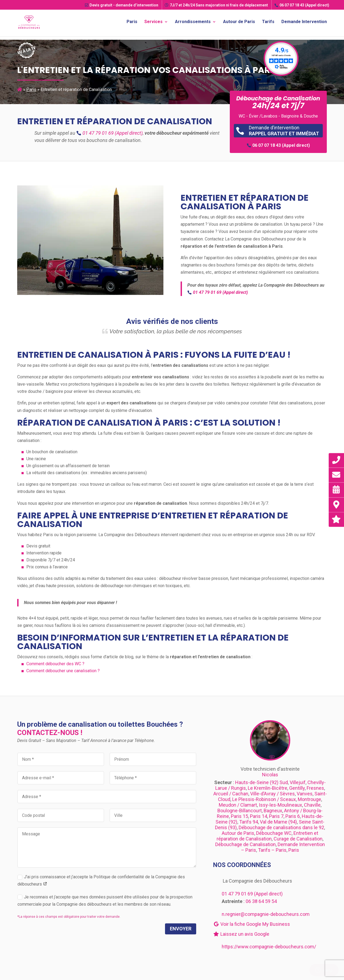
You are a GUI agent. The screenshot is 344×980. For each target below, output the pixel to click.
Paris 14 (259, 816)
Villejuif (298, 782)
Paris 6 (293, 816)
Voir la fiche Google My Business (252, 924)
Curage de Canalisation (298, 839)
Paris (132, 23)
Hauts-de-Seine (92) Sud (261, 782)
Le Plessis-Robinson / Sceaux (264, 799)
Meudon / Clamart (238, 805)
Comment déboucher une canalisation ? (63, 671)
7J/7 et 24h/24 (216, 5)
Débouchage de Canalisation (246, 844)
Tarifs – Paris (272, 850)
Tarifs (268, 23)
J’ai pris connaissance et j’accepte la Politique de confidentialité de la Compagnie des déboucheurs (101, 880)
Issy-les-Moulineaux (280, 805)
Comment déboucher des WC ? (55, 664)
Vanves (305, 794)
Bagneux (273, 811)
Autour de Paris (239, 23)
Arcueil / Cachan (231, 794)
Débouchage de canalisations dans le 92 (281, 827)
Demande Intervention (304, 23)
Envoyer (181, 929)
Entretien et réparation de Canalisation (267, 836)
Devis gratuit (122, 5)
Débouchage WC (274, 833)
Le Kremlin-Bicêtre (268, 788)
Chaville (312, 805)
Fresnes (315, 788)
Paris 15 (239, 816)
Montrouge (309, 799)
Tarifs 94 (249, 822)
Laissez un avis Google (241, 934)
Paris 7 (276, 816)
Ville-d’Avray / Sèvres (273, 794)
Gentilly (297, 788)
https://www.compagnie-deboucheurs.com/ (269, 947)
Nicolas (270, 775)
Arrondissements (193, 23)
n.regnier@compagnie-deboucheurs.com (266, 914)
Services (153, 23)
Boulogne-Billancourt (240, 811)
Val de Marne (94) (278, 822)
